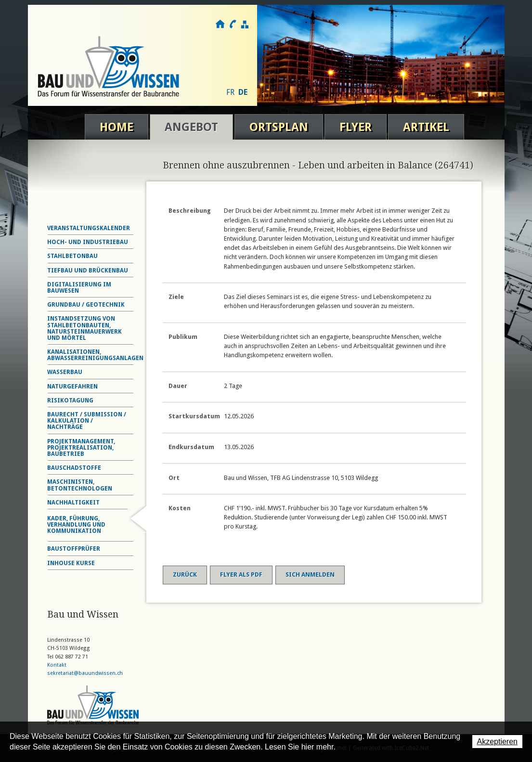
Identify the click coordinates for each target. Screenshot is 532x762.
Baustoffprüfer (74, 549)
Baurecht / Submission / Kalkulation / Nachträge (87, 421)
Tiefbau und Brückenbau (88, 271)
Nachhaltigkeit (73, 503)
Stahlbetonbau (72, 256)
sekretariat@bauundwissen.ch (85, 673)
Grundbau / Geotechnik (86, 305)
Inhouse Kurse (71, 563)
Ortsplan (279, 127)
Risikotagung (70, 400)
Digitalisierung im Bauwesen (79, 288)
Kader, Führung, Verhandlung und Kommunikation (76, 525)
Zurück (185, 575)
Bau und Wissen (108, 66)
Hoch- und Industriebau (88, 242)
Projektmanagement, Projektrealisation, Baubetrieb (81, 448)
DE (243, 92)
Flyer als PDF (241, 575)
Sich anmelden (310, 575)
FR (230, 92)
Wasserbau (65, 372)
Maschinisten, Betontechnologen (80, 485)
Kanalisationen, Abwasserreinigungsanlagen (95, 355)
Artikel (426, 127)
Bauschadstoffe (74, 468)
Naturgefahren (72, 387)
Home (117, 127)
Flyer (356, 127)
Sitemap (244, 24)
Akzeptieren (498, 742)
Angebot (191, 127)
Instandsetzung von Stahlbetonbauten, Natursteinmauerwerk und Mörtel (84, 328)
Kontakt (232, 24)
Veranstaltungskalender (89, 228)
